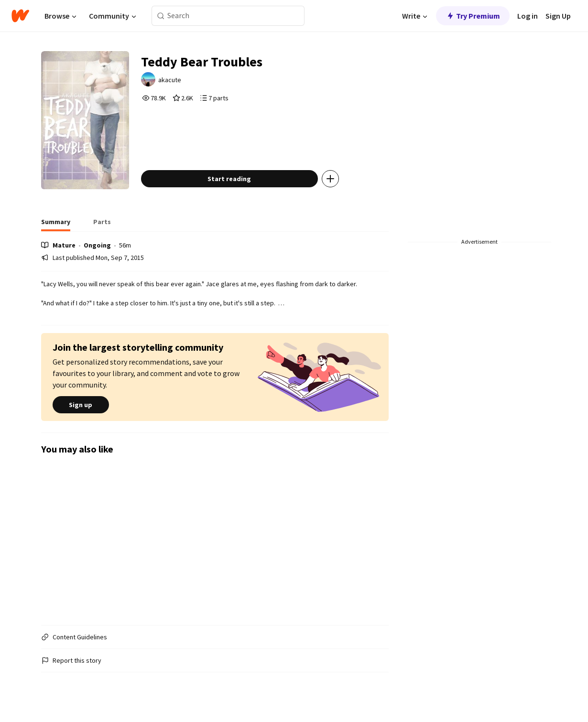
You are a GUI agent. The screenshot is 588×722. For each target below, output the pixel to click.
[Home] (20, 16)
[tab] (56, 225)
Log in (528, 16)
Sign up (81, 405)
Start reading (229, 179)
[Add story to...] (330, 179)
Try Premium (473, 16)
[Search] (161, 16)
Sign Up (558, 16)
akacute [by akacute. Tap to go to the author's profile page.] (170, 80)
